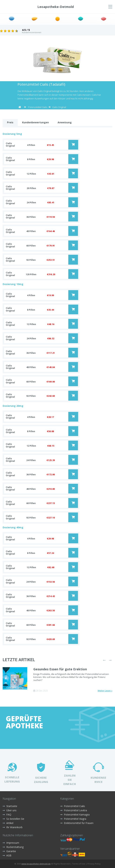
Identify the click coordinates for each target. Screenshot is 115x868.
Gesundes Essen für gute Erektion (60, 669)
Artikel (8, 823)
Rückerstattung (13, 847)
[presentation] (104, 660)
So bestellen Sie (13, 819)
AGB (7, 855)
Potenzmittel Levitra (74, 810)
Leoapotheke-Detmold (56, 7)
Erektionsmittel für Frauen (77, 823)
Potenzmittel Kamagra (75, 815)
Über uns (10, 810)
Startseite (10, 806)
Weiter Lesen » (105, 691)
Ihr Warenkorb (13, 827)
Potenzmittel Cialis (38, 107)
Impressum (11, 843)
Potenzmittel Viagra (73, 819)
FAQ (7, 815)
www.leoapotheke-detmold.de (36, 864)
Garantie (9, 851)
